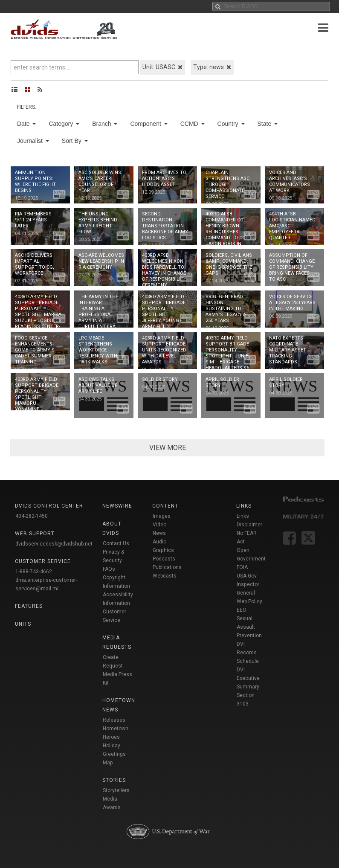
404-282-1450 (32, 516)
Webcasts (165, 576)
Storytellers (116, 790)
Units (23, 624)
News (159, 533)
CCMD (193, 124)
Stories (114, 780)
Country (231, 124)
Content (165, 506)
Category (64, 124)
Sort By (75, 141)
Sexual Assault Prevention (249, 627)
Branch (105, 124)
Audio (159, 542)
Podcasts (164, 559)
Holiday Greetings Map (114, 754)
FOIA (242, 567)
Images (162, 516)
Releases (114, 720)
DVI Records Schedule (248, 653)
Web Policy (249, 601)
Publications (167, 567)
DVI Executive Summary (248, 678)
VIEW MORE (168, 448)
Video (159, 525)
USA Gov (247, 576)
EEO (242, 610)
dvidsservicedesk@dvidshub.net (54, 544)
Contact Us (116, 543)
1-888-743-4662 (34, 572)
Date (26, 124)
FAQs (109, 569)
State (268, 124)
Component (149, 124)
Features (29, 606)
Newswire (117, 506)
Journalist (33, 141)
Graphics (163, 550)
